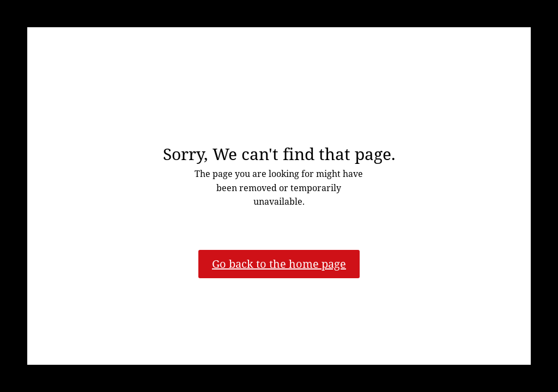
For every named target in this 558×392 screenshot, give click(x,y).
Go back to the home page (279, 264)
